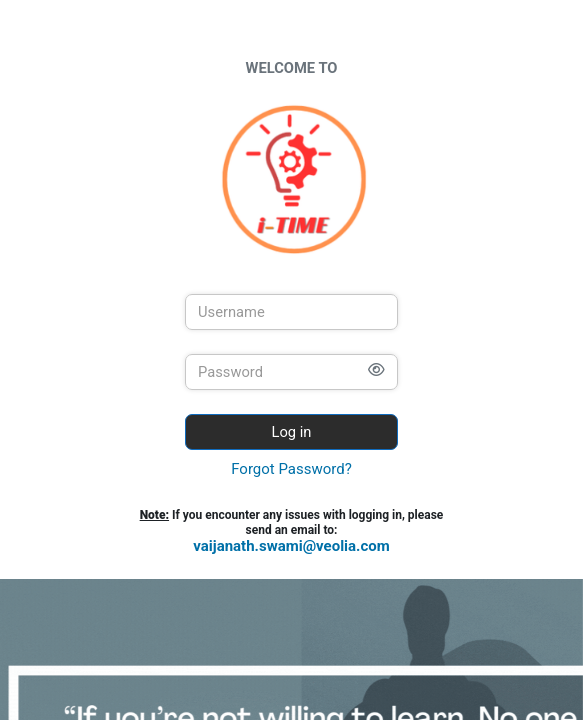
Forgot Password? (291, 469)
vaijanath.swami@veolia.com (291, 546)
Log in (292, 432)
